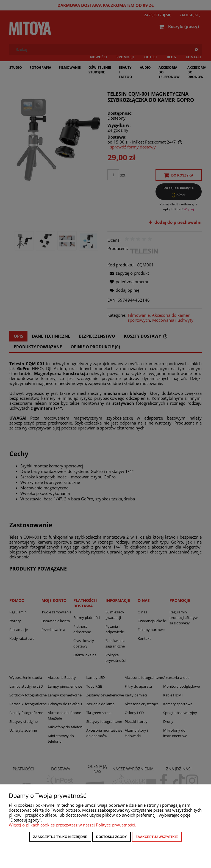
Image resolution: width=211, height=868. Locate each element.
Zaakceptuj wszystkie (157, 837)
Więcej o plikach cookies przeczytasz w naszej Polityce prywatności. (72, 825)
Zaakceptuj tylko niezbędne (60, 837)
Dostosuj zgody (112, 837)
